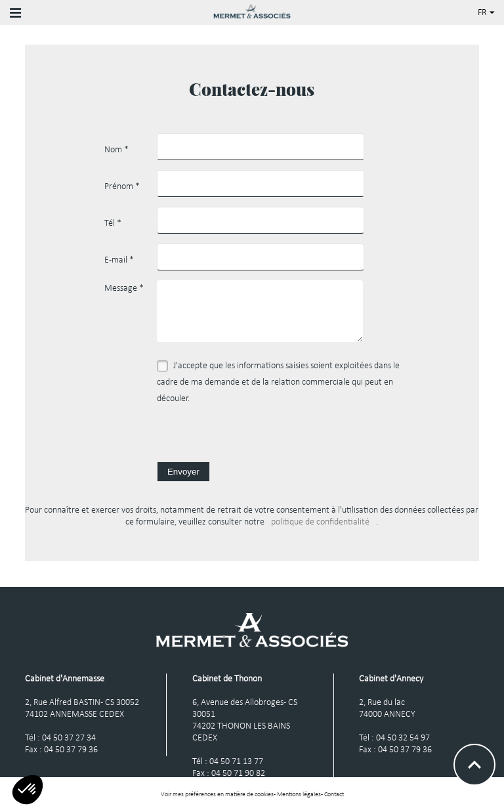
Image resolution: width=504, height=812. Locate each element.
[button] (28, 790)
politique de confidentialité (320, 522)
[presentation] (257, 436)
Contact (334, 795)
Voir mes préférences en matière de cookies (217, 795)
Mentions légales (299, 795)
